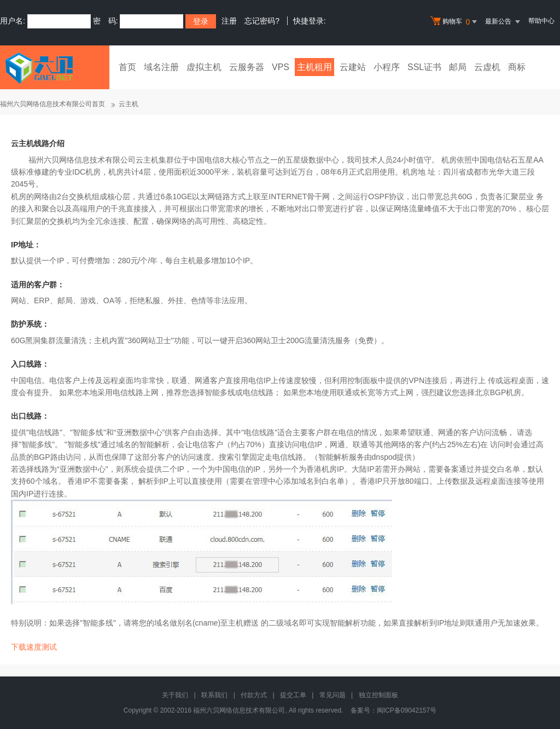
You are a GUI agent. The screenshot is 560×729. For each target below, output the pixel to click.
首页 (127, 67)
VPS (281, 67)
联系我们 (214, 695)
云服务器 (247, 67)
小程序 (387, 67)
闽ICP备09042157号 (407, 710)
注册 (229, 21)
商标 (517, 67)
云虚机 (487, 67)
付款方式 (254, 695)
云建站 (353, 67)
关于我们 (175, 695)
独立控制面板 (378, 695)
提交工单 (293, 695)
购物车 (455, 22)
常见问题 (332, 695)
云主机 (129, 104)
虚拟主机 (204, 67)
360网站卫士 (149, 340)
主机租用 (314, 67)
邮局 (458, 67)
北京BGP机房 (498, 392)
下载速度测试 (34, 647)
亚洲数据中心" (84, 469)
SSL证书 (424, 67)
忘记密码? (262, 21)
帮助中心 (541, 21)
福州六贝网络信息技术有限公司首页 (52, 104)
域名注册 (161, 67)
